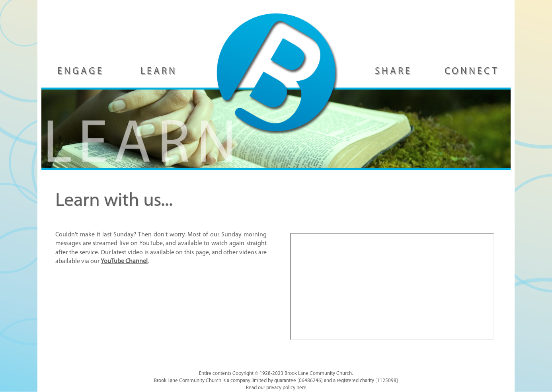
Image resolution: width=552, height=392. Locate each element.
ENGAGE (81, 72)
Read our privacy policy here (276, 388)
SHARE (393, 72)
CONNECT (472, 72)
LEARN (159, 72)
